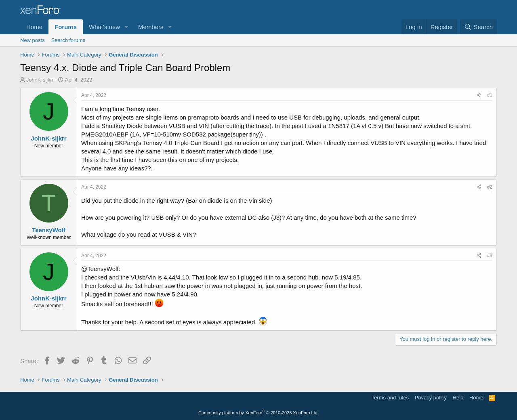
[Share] (479, 96)
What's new (104, 27)
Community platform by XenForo (258, 413)
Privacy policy (431, 398)
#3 (490, 256)
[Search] (478, 27)
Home (34, 27)
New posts (33, 40)
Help (458, 398)
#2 (490, 187)
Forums (66, 27)
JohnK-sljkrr (40, 80)
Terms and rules (390, 398)
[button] (126, 27)
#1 (490, 95)
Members (151, 27)
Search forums (68, 40)
